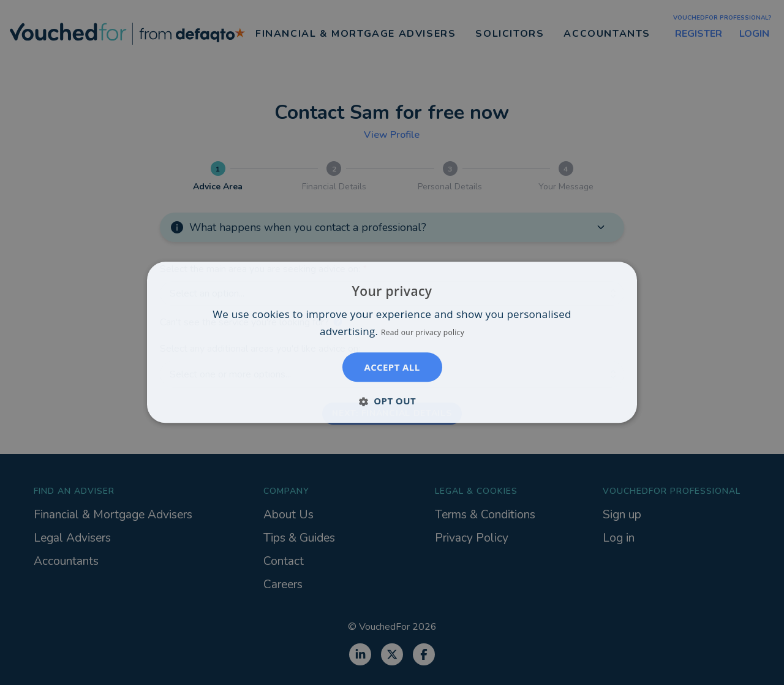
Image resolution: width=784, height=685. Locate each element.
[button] (392, 401)
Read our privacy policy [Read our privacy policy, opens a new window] (423, 333)
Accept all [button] (392, 368)
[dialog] (392, 342)
